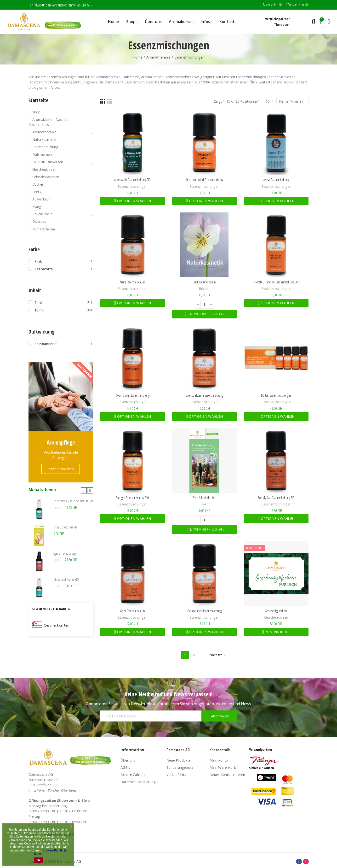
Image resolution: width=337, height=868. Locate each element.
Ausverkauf (41, 199)
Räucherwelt (42, 214)
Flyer (204, 504)
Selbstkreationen (46, 177)
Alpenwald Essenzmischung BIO (132, 180)
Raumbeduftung (45, 147)
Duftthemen (42, 154)
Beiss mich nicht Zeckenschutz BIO (73, 501)
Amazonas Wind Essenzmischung (204, 180)
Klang (37, 206)
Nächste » (217, 655)
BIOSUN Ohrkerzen (48, 162)
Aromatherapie (44, 132)
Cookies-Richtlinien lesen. (51, 852)
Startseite (38, 100)
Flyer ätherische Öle (204, 498)
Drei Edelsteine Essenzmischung (204, 395)
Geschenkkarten (56, 625)
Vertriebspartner (277, 19)
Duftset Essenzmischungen (276, 395)
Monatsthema (44, 229)
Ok (38, 860)
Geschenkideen (276, 617)
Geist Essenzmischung (133, 611)
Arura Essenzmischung (132, 282)
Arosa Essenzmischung (276, 180)
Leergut (39, 192)
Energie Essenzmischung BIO (132, 498)
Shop (36, 112)
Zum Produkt (277, 632)
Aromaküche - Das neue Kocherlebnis (49, 122)
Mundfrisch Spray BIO (66, 579)
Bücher (204, 288)
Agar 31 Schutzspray (65, 553)
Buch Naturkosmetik (204, 282)
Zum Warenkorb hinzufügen (206, 314)
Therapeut (282, 24)
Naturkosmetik (44, 139)
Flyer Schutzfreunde (66, 527)
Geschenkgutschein (276, 611)
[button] (84, 490)
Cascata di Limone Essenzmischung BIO (276, 282)
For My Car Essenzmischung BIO (276, 498)
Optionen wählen (133, 201)
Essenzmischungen (133, 186)
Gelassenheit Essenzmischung (204, 611)
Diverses (39, 221)
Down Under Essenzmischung (132, 395)
